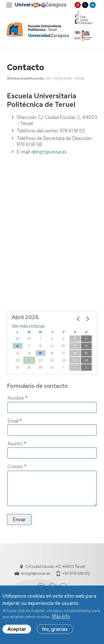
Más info (61, 616)
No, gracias (55, 629)
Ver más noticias (28, 326)
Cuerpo (15, 467)
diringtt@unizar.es (49, 152)
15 (40, 353)
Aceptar (17, 629)
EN (43, 5)
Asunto (15, 444)
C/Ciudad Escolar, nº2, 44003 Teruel (55, 567)
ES (35, 5)
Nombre (16, 398)
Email (13, 421)
